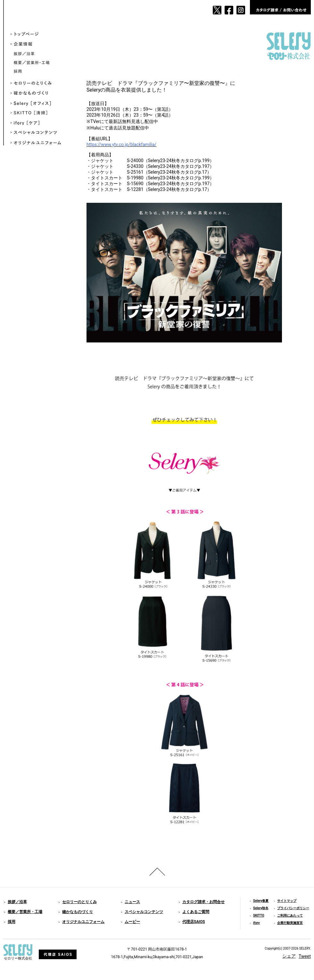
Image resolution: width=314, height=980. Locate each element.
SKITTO (259, 915)
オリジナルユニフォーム (40, 143)
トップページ (40, 34)
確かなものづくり (40, 93)
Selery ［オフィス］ (40, 103)
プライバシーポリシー (293, 908)
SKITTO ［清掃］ (40, 113)
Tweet (305, 956)
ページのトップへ (157, 872)
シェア (289, 956)
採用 (42, 72)
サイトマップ (287, 901)
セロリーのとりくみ (40, 83)
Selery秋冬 (261, 908)
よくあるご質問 (196, 912)
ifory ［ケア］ (40, 123)
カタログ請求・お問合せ (203, 902)
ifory (256, 923)
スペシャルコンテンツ (40, 133)
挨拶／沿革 (42, 54)
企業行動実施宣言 (290, 923)
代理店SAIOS (194, 922)
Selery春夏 (261, 901)
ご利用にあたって (290, 915)
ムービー (132, 922)
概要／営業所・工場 (42, 63)
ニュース (132, 902)
